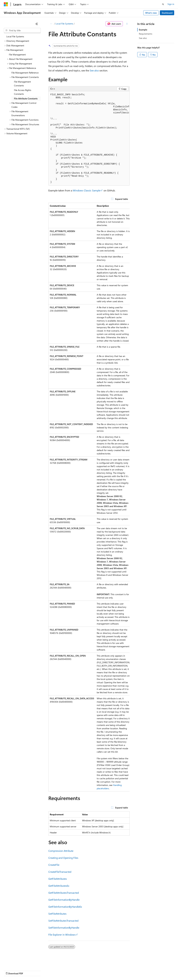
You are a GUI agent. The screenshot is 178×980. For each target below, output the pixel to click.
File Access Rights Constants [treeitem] (23, 92)
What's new (151, 13)
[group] (89, 138)
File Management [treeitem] (17, 55)
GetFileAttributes (58, 879)
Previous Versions (29, 970)
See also (94, 70)
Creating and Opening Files (63, 858)
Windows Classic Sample (87, 190)
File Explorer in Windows (62, 935)
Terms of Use (116, 970)
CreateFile (54, 865)
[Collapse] (37, 24)
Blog (43, 970)
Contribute (57, 970)
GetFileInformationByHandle (64, 900)
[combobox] (22, 30)
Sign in (171, 4)
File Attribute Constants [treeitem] (26, 98)
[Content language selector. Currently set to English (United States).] (18, 963)
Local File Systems (64, 24)
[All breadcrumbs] (51, 24)
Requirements (146, 34)
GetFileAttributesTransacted (64, 893)
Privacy (70, 970)
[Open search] (163, 4)
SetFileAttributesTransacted (63, 921)
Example (143, 30)
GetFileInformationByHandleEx (65, 907)
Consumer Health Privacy (91, 970)
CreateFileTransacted (60, 872)
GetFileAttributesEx (59, 886)
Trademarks (132, 970)
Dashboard (167, 13)
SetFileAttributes (57, 914)
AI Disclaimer (10, 970)
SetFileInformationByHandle (64, 928)
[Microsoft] (6, 4)
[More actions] (127, 24)
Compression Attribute (61, 851)
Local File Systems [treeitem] (15, 36)
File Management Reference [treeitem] (25, 73)
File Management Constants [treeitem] (22, 84)
